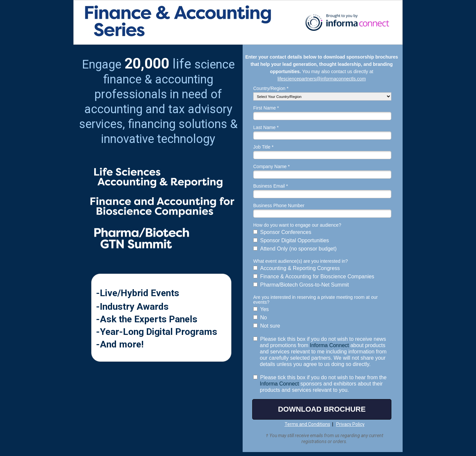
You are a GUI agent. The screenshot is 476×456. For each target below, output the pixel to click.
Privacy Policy (350, 424)
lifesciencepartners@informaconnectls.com (321, 79)
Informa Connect (329, 345)
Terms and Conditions (307, 424)
